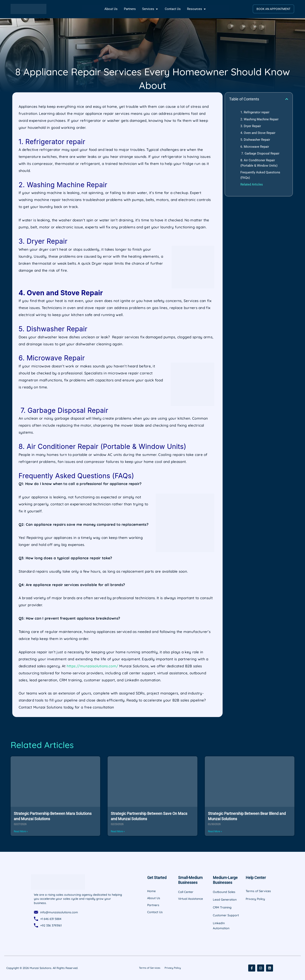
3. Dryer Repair (251, 126)
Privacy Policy (173, 968)
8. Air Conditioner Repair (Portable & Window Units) (259, 163)
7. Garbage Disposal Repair (260, 153)
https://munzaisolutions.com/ (92, 666)
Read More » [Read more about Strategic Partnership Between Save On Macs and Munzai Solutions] (118, 831)
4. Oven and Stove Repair (258, 133)
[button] (287, 99)
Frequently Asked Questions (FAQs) (260, 175)
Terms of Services (150, 968)
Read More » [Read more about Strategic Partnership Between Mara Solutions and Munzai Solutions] (21, 831)
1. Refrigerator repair (255, 112)
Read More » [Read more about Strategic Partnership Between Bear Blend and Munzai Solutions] (215, 831)
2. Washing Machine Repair (259, 119)
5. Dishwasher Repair (255, 140)
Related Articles (252, 184)
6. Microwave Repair (255, 147)
